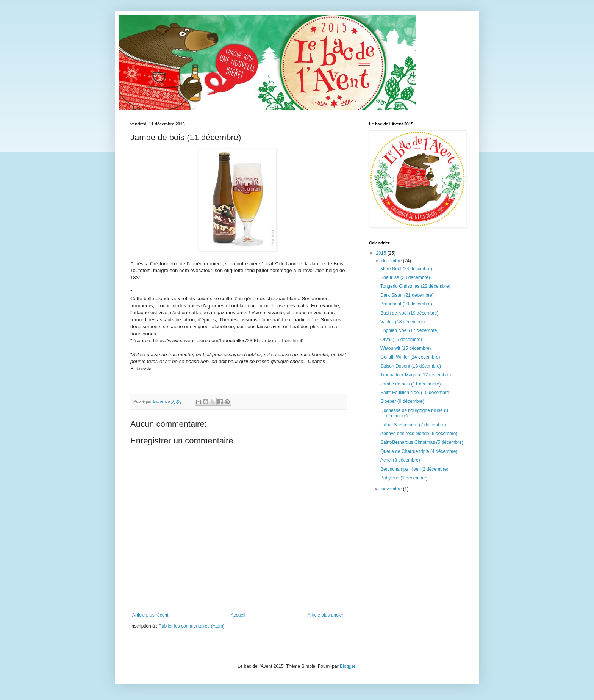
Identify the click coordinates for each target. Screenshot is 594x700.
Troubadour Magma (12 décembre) (416, 375)
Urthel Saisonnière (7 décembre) (413, 425)
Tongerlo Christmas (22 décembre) (415, 286)
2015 (382, 253)
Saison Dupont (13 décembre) (411, 366)
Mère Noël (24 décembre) (406, 269)
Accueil (238, 615)
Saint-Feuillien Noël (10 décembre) (415, 393)
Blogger (348, 666)
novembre (392, 489)
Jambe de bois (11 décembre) (410, 384)
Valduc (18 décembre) (403, 322)
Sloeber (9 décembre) (402, 401)
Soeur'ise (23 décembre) (405, 277)
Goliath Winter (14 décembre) (410, 357)
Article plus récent (150, 615)
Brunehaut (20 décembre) (406, 304)
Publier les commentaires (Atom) (192, 626)
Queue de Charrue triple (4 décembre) (419, 451)
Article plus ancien (326, 615)
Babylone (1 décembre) (404, 478)
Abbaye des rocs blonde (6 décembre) (419, 434)
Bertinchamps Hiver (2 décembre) (414, 469)
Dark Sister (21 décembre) (407, 295)
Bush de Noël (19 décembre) (409, 313)
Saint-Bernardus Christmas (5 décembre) (422, 442)
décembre (392, 261)
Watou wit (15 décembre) (406, 348)
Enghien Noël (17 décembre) (409, 330)
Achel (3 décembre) (400, 460)
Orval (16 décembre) (401, 340)
